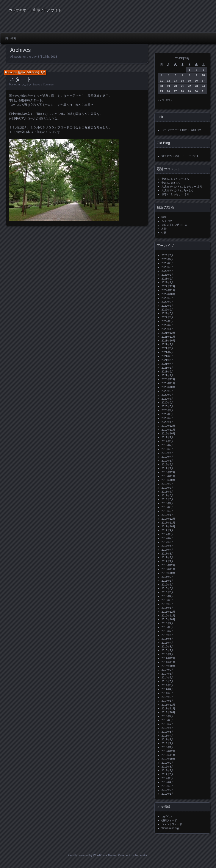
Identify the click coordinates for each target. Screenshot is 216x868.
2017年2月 (168, 558)
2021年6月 (168, 356)
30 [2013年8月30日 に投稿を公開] (196, 91)
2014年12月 (168, 658)
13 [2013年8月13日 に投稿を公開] (175, 81)
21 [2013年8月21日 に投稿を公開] (182, 86)
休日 (164, 233)
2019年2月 (168, 465)
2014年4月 (168, 689)
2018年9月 (168, 484)
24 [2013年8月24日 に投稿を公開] (203, 86)
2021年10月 (168, 341)
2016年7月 (168, 585)
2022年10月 (168, 294)
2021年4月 (168, 364)
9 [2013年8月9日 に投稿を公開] (196, 75)
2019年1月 (168, 468)
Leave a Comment (44, 85)
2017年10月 (168, 527)
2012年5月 (168, 778)
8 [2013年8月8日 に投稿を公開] (189, 75)
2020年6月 (168, 403)
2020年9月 (168, 391)
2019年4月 (168, 457)
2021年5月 (168, 360)
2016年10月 (168, 573)
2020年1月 (168, 422)
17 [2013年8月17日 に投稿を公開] (203, 81)
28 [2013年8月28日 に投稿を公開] (182, 91)
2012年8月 (168, 767)
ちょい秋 (167, 221)
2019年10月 (168, 434)
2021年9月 (168, 344)
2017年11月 (168, 523)
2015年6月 (168, 635)
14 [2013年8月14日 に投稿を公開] (182, 81)
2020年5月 (168, 406)
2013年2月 (168, 743)
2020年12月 (168, 379)
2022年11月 (168, 290)
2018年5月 (168, 499)
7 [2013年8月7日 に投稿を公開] (182, 75)
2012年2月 (168, 790)
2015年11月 (168, 616)
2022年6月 (168, 310)
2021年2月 (168, 372)
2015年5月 (168, 639)
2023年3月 (168, 275)
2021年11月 (168, 337)
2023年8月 (168, 255)
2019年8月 (168, 441)
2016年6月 (168, 588)
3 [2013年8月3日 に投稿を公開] (203, 70)
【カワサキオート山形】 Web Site (181, 130)
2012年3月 (168, 786)
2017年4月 (168, 550)
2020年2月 (168, 418)
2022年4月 (168, 317)
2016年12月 (168, 565)
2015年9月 (168, 623)
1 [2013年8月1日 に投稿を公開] (189, 70)
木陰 (164, 229)
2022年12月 (168, 286)
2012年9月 (168, 763)
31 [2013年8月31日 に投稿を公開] (203, 91)
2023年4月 (168, 271)
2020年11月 (168, 383)
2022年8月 (168, 302)
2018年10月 (168, 480)
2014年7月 (168, 678)
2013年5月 (168, 732)
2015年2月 (168, 650)
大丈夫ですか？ (171, 187)
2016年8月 (168, 581)
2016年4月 (168, 596)
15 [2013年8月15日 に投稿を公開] (189, 81)
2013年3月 (168, 740)
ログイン (167, 817)
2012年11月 (168, 755)
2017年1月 (168, 561)
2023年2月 (168, 279)
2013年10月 (168, 712)
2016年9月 (168, 577)
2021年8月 (168, 348)
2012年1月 (168, 794)
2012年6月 (168, 774)
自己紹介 (11, 38)
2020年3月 (168, 414)
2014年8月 (168, 674)
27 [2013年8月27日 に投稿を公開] (175, 91)
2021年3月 (168, 368)
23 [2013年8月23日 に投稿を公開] (196, 86)
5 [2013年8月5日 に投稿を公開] (168, 75)
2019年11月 (168, 430)
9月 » (169, 100)
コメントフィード (172, 824)
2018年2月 (168, 511)
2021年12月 (168, 333)
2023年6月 (168, 263)
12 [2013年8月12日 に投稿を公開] (168, 81)
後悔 (164, 217)
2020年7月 (168, 399)
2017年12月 (168, 519)
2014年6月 (168, 681)
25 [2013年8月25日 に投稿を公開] (161, 91)
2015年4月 (168, 643)
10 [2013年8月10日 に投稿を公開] (203, 75)
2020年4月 (168, 410)
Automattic (141, 855)
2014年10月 (168, 666)
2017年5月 (168, 546)
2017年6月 (168, 542)
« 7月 (161, 100)
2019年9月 (168, 437)
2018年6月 (168, 496)
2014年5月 (168, 685)
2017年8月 (168, 534)
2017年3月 (168, 554)
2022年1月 (168, 329)
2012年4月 (168, 782)
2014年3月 (168, 693)
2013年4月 (168, 736)
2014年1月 (168, 701)
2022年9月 (168, 298)
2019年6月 (168, 449)
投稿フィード (169, 820)
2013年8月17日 (36, 73)
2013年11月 (168, 709)
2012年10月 (168, 759)
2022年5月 (168, 314)
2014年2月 (168, 697)
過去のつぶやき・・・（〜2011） (181, 156)
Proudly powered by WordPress (87, 855)
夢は (164, 179)
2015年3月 (168, 647)
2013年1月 (168, 747)
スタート (20, 79)
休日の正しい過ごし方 (174, 225)
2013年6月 (168, 728)
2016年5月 (168, 592)
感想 (164, 194)
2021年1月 (168, 375)
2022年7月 (168, 306)
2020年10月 (168, 387)
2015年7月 (168, 631)
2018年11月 (168, 476)
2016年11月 (168, 569)
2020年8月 (168, 395)
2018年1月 (168, 515)
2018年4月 (168, 503)
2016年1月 (168, 608)
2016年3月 (168, 600)
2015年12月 (168, 612)
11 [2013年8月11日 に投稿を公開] (161, 81)
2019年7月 (168, 445)
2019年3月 (168, 461)
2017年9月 (168, 530)
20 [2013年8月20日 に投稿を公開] (175, 86)
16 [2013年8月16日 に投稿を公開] (196, 81)
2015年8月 (168, 627)
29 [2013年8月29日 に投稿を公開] (189, 91)
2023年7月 (168, 259)
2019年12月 (168, 426)
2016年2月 (168, 604)
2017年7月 (168, 538)
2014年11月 (168, 662)
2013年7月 (168, 724)
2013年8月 (168, 720)
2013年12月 (168, 705)
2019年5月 (168, 453)
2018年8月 (168, 488)
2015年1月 (168, 654)
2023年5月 (168, 267)
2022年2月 (168, 325)
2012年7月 (168, 771)
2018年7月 (168, 492)
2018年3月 (168, 507)
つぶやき (27, 85)
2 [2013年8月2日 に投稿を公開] (196, 70)
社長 (20, 73)
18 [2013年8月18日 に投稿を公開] (161, 86)
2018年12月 (168, 472)
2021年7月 (168, 352)
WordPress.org (170, 828)
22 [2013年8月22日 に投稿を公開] (189, 86)
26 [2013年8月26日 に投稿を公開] (168, 91)
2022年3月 (168, 321)
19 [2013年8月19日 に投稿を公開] (168, 86)
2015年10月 (168, 619)
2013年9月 (168, 716)
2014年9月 (168, 670)
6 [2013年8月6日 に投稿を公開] (175, 75)
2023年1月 (168, 283)
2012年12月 (168, 751)
